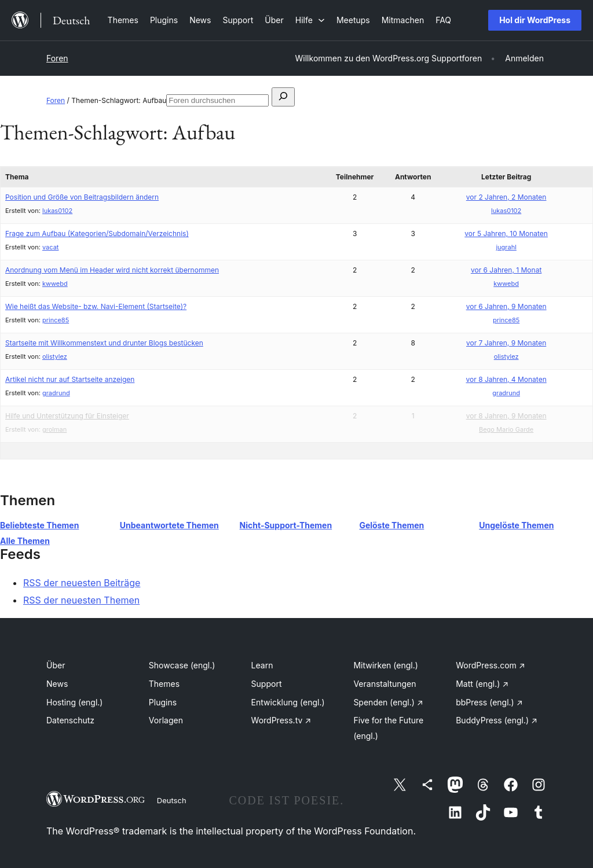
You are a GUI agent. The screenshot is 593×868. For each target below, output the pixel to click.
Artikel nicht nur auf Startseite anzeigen (70, 379)
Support (267, 684)
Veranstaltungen (385, 684)
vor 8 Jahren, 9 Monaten (506, 416)
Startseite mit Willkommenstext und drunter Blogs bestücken (104, 343)
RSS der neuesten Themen (81, 600)
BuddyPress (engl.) (497, 720)
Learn (262, 665)
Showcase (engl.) (182, 665)
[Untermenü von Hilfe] (310, 20)
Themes (164, 684)
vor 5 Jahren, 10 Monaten (506, 233)
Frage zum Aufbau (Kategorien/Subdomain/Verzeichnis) (97, 233)
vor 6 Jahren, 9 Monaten (506, 306)
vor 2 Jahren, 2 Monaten (506, 197)
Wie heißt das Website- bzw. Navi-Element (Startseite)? (96, 306)
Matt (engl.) (482, 684)
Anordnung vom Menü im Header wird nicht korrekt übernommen (112, 270)
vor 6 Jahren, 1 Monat (506, 270)
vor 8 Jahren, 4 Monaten (506, 379)
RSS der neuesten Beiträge (82, 583)
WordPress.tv (281, 720)
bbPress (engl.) (489, 702)
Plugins (163, 702)
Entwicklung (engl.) (288, 702)
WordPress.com (490, 665)
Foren (57, 58)
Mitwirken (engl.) (385, 665)
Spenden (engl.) (388, 702)
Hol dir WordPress (535, 20)
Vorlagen (166, 720)
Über (56, 665)
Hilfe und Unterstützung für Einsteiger (67, 416)
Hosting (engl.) (74, 702)
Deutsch (172, 800)
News (57, 684)
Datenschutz (70, 720)
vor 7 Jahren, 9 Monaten (506, 343)
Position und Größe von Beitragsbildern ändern (82, 197)
